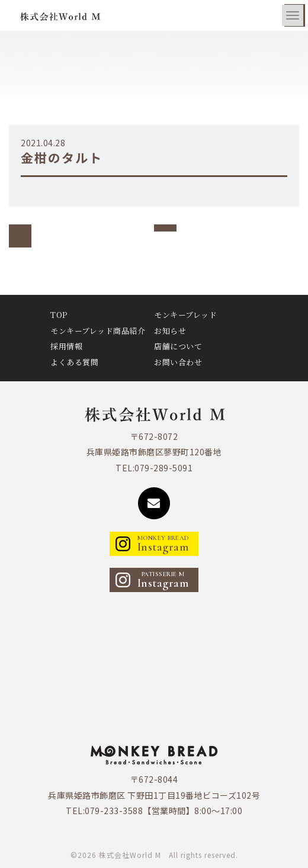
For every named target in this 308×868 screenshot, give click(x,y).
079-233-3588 (114, 811)
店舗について (178, 346)
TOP (59, 315)
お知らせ (170, 331)
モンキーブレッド (185, 315)
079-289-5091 (163, 468)
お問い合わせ (178, 362)
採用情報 (66, 346)
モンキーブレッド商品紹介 (98, 331)
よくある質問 (74, 362)
